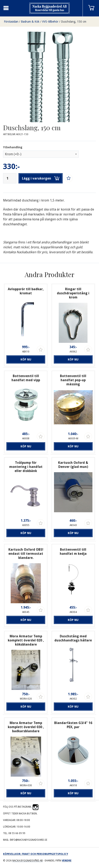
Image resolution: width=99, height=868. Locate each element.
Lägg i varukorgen (41, 178)
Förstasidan (11, 22)
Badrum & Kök (30, 22)
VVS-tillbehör (50, 22)
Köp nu (26, 359)
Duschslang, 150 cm (74, 22)
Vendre (67, 861)
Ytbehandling (13, 147)
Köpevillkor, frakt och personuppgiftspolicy (36, 854)
